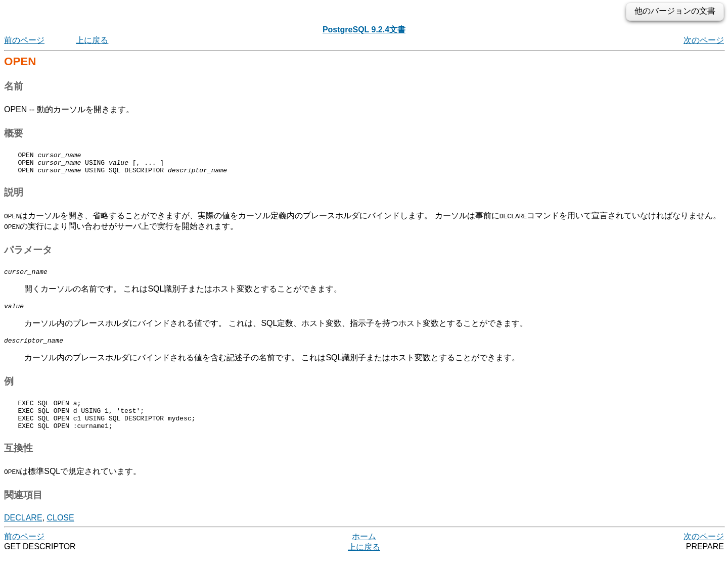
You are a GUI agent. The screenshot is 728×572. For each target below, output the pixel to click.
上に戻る (92, 40)
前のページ (24, 40)
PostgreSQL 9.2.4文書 (364, 30)
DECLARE (23, 533)
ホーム (364, 552)
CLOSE (60, 533)
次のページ (704, 40)
